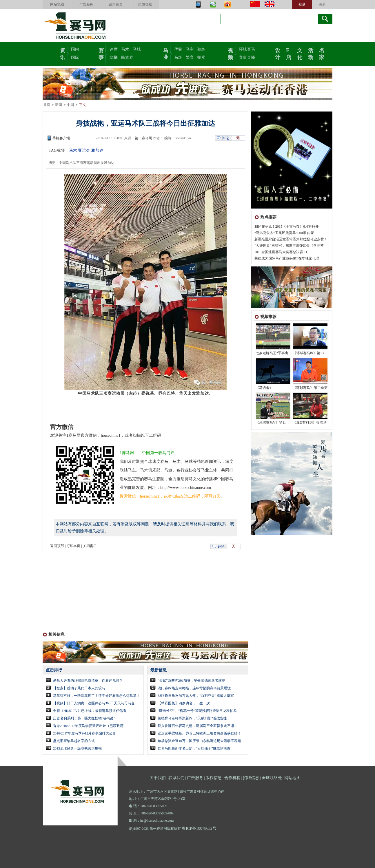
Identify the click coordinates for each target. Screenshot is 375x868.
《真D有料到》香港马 (310, 423)
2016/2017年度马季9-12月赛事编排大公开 (84, 734)
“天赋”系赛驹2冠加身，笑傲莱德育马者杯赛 (191, 681)
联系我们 (176, 778)
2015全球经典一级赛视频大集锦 (77, 749)
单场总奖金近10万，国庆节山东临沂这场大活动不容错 (199, 741)
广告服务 (86, 4)
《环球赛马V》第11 (271, 423)
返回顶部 (57, 546)
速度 (114, 49)
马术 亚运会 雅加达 (86, 151)
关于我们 (158, 778)
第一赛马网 (143, 138)
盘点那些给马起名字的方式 (74, 741)
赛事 (101, 53)
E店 (289, 53)
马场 (178, 57)
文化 (300, 53)
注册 (322, 4)
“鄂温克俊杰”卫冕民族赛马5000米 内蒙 (284, 233)
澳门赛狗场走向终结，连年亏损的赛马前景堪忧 (194, 688)
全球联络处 (272, 778)
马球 (137, 49)
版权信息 (214, 778)
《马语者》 (264, 388)
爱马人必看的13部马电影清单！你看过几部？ (88, 681)
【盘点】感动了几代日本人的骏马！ (81, 688)
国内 (75, 49)
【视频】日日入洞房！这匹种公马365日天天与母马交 (94, 703)
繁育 (190, 57)
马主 (190, 49)
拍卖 (201, 57)
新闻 (59, 105)
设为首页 (116, 4)
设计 (278, 53)
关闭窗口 (90, 546)
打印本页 (73, 546)
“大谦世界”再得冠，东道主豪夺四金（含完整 (289, 246)
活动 (311, 53)
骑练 (201, 49)
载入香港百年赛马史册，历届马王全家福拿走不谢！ (198, 726)
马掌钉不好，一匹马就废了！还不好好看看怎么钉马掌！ (97, 696)
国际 (75, 57)
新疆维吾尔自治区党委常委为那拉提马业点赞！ (291, 240)
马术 (125, 49)
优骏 (178, 49)
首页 (47, 105)
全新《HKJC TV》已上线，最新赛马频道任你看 (90, 711)
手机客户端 (61, 138)
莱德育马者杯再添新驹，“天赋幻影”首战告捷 (192, 719)
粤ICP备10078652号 (199, 829)
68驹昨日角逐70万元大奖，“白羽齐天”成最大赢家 (196, 696)
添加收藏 (145, 4)
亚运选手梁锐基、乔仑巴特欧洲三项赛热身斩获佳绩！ (199, 734)
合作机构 (232, 778)
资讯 (63, 53)
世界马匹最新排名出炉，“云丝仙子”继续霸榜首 (194, 749)
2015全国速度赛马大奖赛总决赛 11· (281, 252)
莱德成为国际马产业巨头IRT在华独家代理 (287, 259)
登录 (302, 4)
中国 (70, 105)
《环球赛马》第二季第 (310, 388)
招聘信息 (251, 778)
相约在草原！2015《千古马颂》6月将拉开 (287, 227)
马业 (166, 53)
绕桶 (114, 57)
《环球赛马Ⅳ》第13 (308, 353)
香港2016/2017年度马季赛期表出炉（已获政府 (88, 726)
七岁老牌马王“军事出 (272, 353)
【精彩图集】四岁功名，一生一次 (184, 703)
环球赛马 (247, 49)
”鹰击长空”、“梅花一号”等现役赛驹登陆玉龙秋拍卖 (197, 711)
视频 (230, 53)
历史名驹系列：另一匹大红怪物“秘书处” (84, 719)
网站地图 (57, 4)
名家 (322, 53)
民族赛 (127, 57)
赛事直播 (247, 57)
